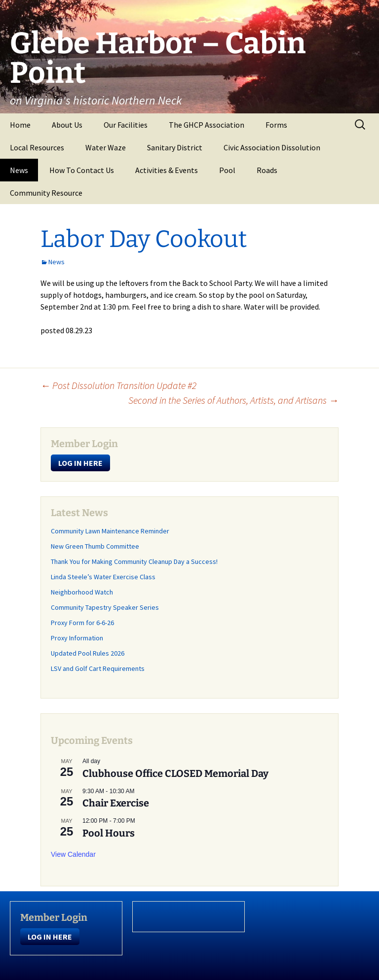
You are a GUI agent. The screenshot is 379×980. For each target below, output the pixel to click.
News (19, 170)
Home (20, 125)
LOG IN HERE (80, 463)
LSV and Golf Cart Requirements (98, 668)
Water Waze (106, 147)
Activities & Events (167, 170)
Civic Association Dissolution (272, 147)
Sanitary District (175, 147)
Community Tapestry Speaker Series (105, 607)
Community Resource (46, 193)
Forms (276, 125)
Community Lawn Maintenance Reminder (110, 531)
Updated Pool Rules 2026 (88, 653)
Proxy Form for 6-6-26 (82, 623)
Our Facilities (126, 125)
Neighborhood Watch (82, 592)
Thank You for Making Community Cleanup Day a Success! (134, 561)
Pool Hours (109, 833)
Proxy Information (77, 638)
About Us (67, 125)
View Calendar (73, 854)
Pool (227, 170)
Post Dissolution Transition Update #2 (118, 385)
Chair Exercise (116, 803)
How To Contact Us (82, 170)
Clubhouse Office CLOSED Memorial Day (175, 773)
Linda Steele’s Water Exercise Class (103, 577)
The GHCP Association (207, 125)
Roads (267, 170)
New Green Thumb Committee (95, 546)
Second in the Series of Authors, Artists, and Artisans (233, 400)
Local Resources (37, 147)
